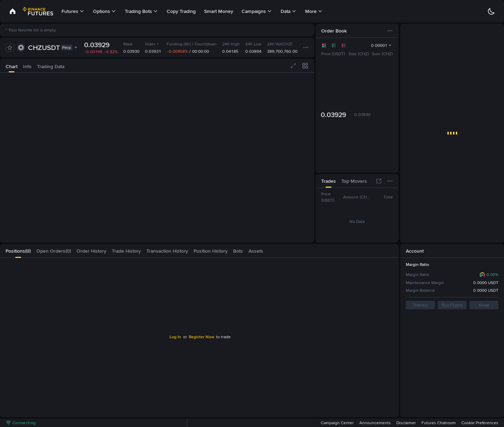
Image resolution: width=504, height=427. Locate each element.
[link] (13, 11)
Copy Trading (181, 11)
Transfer (420, 305)
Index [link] (152, 44)
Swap (484, 305)
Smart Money (219, 11)
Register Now (201, 337)
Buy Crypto (452, 305)
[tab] (12, 66)
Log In (175, 337)
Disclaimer (406, 423)
